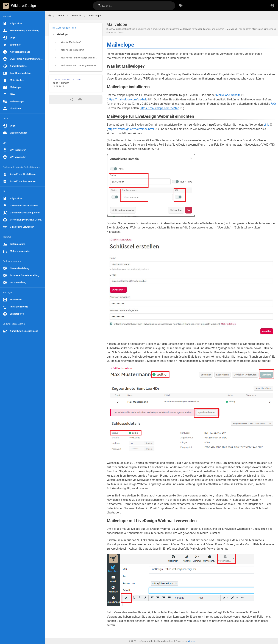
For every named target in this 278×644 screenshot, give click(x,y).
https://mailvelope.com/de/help (128, 99)
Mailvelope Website (228, 95)
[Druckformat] (80, 100)
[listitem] (76, 34)
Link (266, 125)
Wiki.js (191, 641)
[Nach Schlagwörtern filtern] (181, 6)
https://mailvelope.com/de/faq (160, 108)
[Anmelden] (272, 6)
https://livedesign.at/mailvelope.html (131, 129)
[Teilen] (71, 100)
